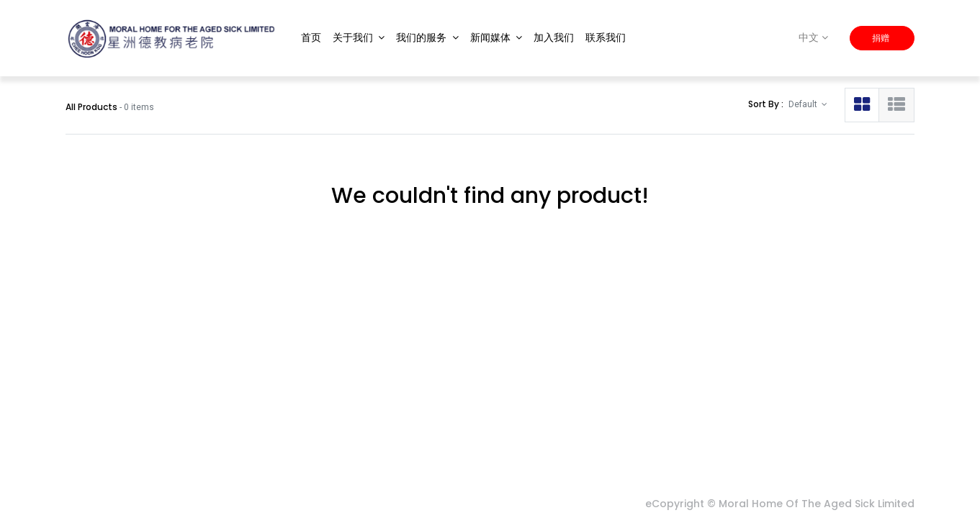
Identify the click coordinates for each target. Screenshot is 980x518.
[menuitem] (311, 38)
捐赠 (882, 38)
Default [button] (804, 104)
